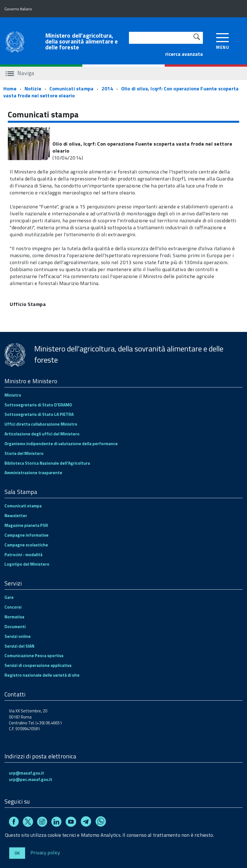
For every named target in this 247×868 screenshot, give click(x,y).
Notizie (33, 89)
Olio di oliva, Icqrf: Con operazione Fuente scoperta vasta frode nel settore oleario (121, 92)
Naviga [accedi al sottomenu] (20, 73)
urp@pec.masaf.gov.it (31, 779)
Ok (17, 853)
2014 (107, 89)
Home (10, 89)
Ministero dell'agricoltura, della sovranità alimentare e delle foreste (81, 41)
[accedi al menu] (223, 41)
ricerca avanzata (184, 54)
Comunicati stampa (71, 89)
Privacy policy (45, 852)
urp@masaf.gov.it (27, 773)
